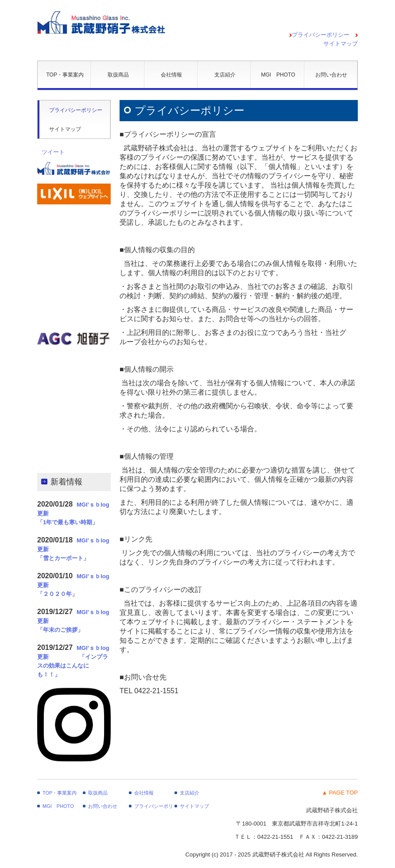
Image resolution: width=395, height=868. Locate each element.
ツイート (53, 152)
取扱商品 (118, 75)
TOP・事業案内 (65, 75)
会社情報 (171, 75)
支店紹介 (225, 75)
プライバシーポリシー (321, 35)
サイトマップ (65, 129)
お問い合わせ (331, 75)
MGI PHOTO (278, 75)
